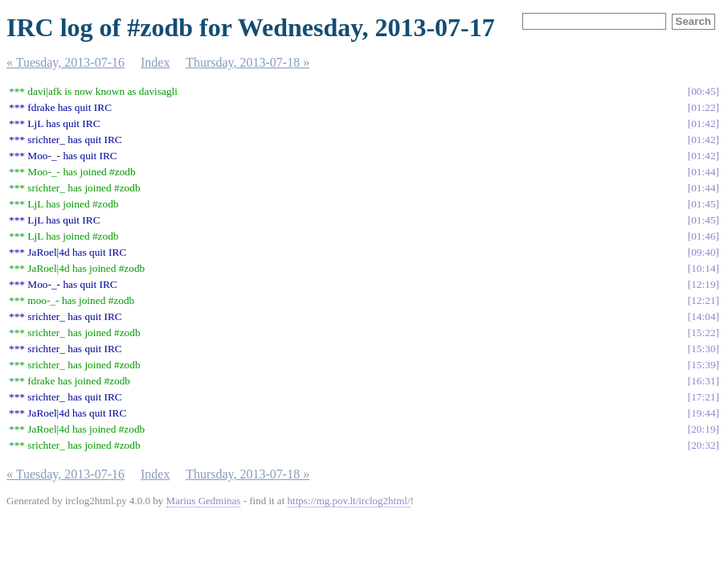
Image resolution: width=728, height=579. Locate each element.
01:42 (703, 123)
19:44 (703, 413)
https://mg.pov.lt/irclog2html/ (349, 501)
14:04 (703, 316)
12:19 (703, 284)
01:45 (703, 204)
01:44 (703, 172)
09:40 (703, 252)
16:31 (703, 381)
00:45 (703, 91)
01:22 (703, 107)
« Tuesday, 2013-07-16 (65, 62)
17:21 (703, 397)
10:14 (703, 268)
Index (155, 62)
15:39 (703, 365)
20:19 (703, 429)
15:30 (703, 349)
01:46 (703, 236)
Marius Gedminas (204, 501)
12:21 (703, 300)
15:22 (703, 333)
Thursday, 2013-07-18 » (247, 62)
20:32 (703, 445)
